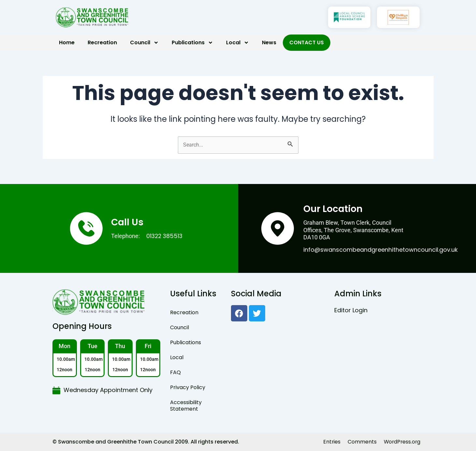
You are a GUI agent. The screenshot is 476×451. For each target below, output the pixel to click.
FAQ (175, 372)
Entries (330, 442)
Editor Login (351, 310)
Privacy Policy (188, 387)
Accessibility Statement (186, 406)
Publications (192, 43)
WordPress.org (401, 442)
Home (67, 42)
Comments (361, 442)
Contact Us (307, 42)
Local (238, 43)
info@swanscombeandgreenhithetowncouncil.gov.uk (381, 250)
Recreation (102, 42)
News (269, 42)
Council (144, 43)
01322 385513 (165, 236)
